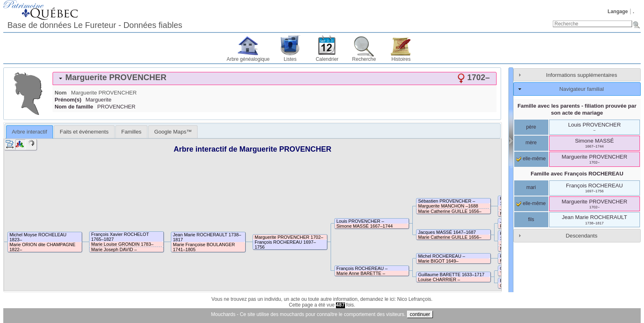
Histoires (401, 59)
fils (531, 219)
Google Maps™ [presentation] (173, 132)
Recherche (364, 59)
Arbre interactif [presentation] (30, 132)
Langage (618, 12)
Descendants (582, 236)
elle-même (531, 159)
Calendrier (327, 59)
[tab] (275, 78)
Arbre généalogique (248, 59)
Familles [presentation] (131, 132)
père (531, 127)
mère (531, 143)
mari (531, 187)
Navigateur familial (582, 89)
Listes (290, 59)
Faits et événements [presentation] (84, 132)
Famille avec (577, 174)
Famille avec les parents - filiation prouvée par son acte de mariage (577, 109)
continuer (420, 314)
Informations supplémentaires (582, 75)
